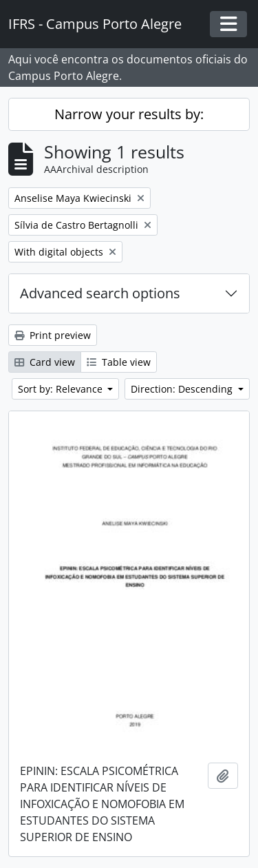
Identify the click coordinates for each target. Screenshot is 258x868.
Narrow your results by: (129, 114)
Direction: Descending (183, 389)
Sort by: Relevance (62, 389)
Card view (45, 362)
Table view (119, 362)
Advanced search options (100, 293)
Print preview (53, 335)
